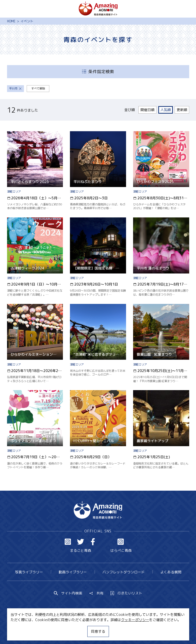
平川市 (15, 88)
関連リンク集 (144, 631)
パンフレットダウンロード (124, 572)
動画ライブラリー (73, 572)
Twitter (81, 542)
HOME (11, 21)
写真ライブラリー (29, 572)
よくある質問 (171, 572)
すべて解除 (38, 88)
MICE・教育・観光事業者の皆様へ (68, 631)
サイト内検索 (68, 593)
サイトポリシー (114, 631)
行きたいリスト (126, 593)
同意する (98, 631)
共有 (96, 593)
